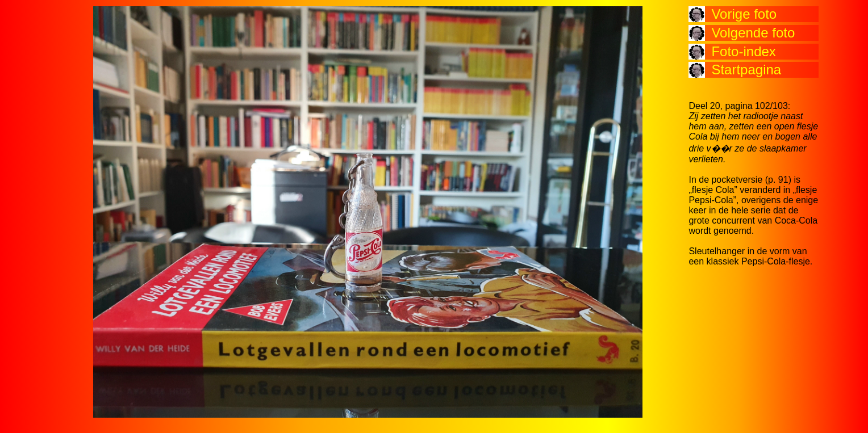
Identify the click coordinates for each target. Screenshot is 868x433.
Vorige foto (744, 14)
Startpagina (746, 70)
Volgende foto (753, 33)
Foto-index (743, 51)
